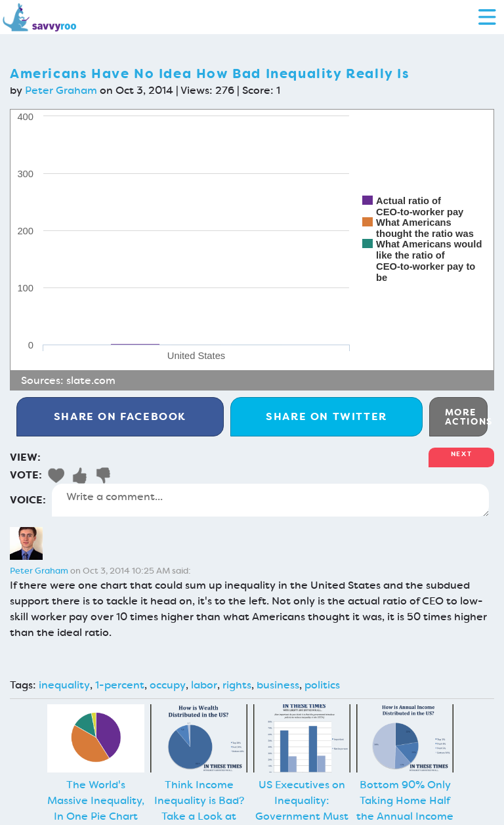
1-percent (120, 685)
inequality (64, 685)
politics (322, 685)
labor (204, 685)
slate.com (91, 380)
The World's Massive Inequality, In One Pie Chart (96, 800)
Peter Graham (61, 90)
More (466, 417)
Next (461, 454)
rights (237, 685)
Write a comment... (270, 500)
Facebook (120, 416)
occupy (168, 685)
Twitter (326, 416)
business (278, 685)
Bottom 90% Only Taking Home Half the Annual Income (405, 800)
